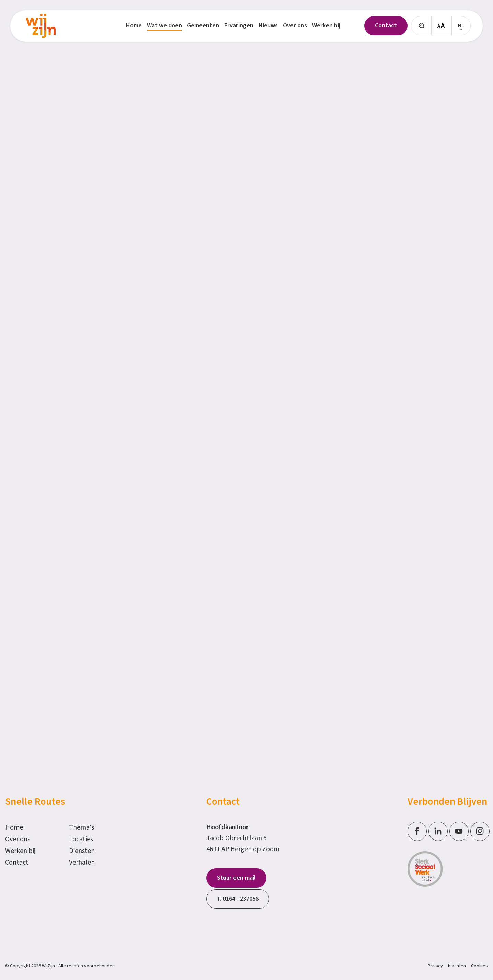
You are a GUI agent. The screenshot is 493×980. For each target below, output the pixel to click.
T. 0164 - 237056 (238, 899)
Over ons (18, 839)
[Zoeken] (421, 26)
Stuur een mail (236, 878)
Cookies (479, 966)
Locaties (81, 839)
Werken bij (20, 851)
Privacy (435, 966)
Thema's (82, 827)
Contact (17, 863)
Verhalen (82, 863)
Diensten (82, 851)
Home (14, 827)
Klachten (457, 966)
